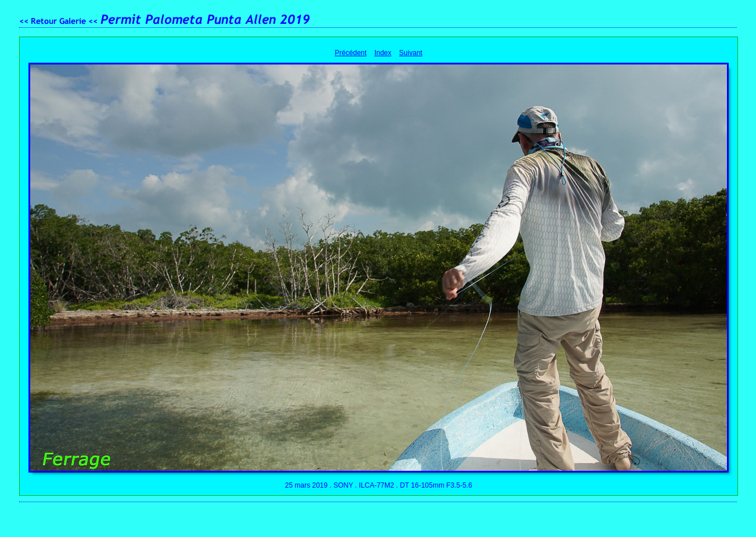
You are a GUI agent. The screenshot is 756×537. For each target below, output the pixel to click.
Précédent (351, 53)
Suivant (411, 53)
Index (383, 53)
